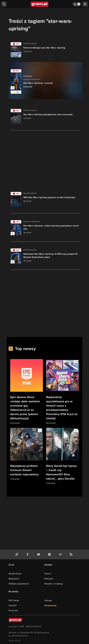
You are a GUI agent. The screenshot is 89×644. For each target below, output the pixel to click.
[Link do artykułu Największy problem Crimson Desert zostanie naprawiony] (27, 454)
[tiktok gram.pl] (17, 554)
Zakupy (48, 600)
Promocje (13, 610)
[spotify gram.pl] (50, 554)
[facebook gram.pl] (28, 554)
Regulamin (14, 579)
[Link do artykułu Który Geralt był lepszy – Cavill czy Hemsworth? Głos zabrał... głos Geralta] (62, 456)
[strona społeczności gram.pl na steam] (61, 554)
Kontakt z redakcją (54, 584)
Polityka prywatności (19, 584)
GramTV (13, 605)
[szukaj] (4, 4)
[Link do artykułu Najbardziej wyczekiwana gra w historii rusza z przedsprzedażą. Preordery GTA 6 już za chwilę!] (62, 392)
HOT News (14, 600)
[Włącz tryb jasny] (77, 4)
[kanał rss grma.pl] (72, 554)
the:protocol (50, 605)
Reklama (49, 579)
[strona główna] (40, 4)
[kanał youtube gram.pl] (39, 554)
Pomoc (48, 574)
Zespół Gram (15, 574)
